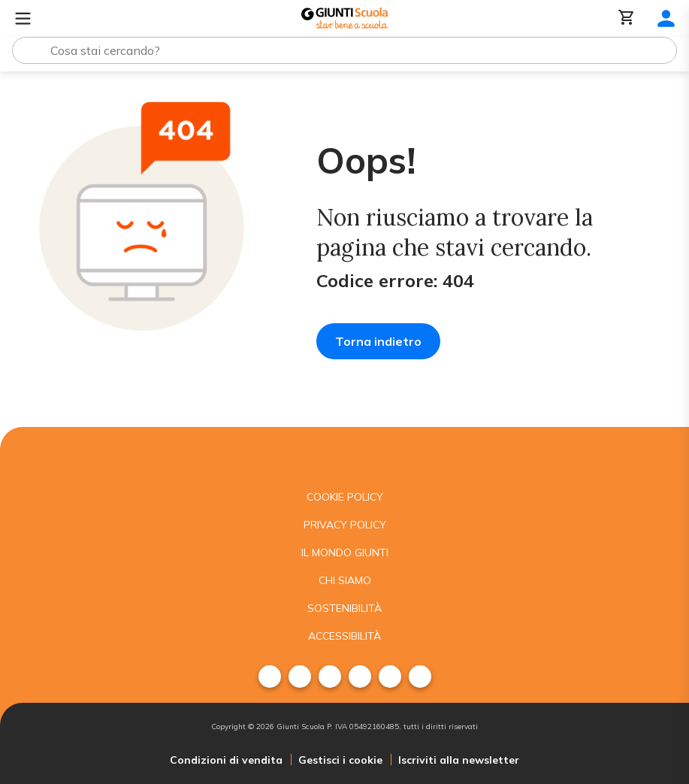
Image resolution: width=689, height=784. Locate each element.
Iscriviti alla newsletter (459, 760)
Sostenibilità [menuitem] (344, 608)
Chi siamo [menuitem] (345, 580)
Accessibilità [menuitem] (344, 636)
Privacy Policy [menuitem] (345, 525)
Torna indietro (378, 341)
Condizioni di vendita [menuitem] (226, 760)
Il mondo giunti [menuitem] (345, 552)
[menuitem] (270, 677)
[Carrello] (627, 18)
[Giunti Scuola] (344, 18)
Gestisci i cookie (340, 760)
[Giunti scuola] (344, 455)
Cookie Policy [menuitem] (345, 497)
